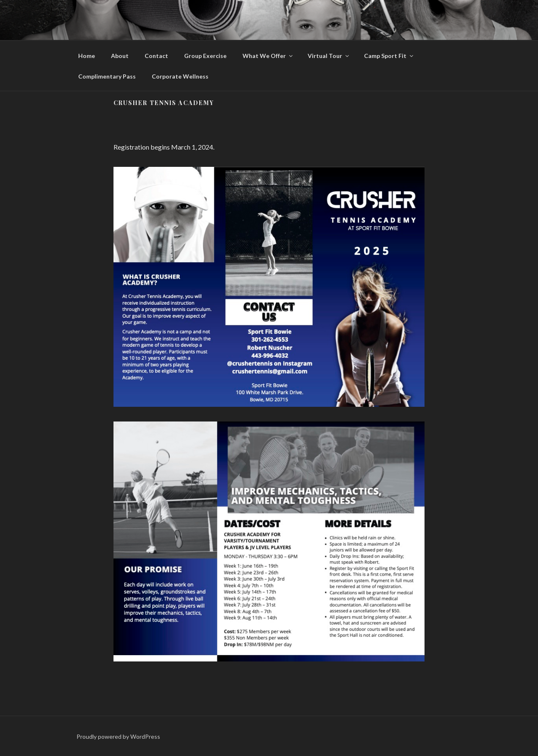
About (120, 56)
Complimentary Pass (107, 76)
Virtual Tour (329, 56)
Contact (156, 56)
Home (87, 56)
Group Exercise (205, 56)
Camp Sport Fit (389, 56)
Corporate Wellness (180, 76)
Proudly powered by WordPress (118, 736)
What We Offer (268, 56)
